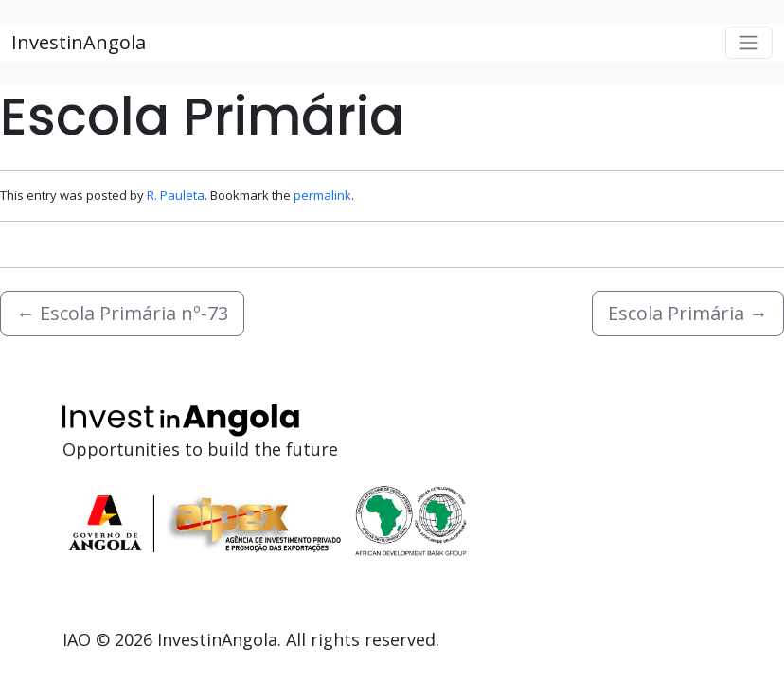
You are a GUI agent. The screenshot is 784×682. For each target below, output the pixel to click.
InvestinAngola (79, 42)
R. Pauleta (176, 195)
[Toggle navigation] (749, 43)
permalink (322, 195)
